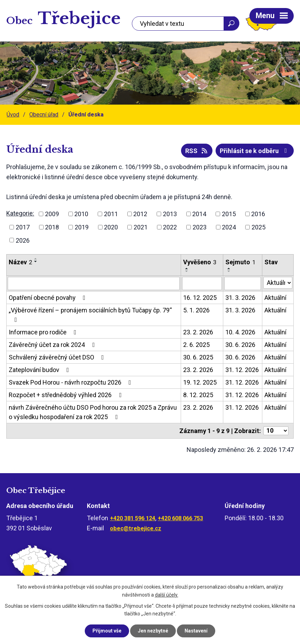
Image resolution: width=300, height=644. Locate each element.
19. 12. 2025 (200, 382)
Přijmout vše (107, 631)
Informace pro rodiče (44, 332)
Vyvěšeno (200, 262)
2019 (82, 227)
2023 (200, 227)
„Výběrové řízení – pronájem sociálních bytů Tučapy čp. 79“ (90, 315)
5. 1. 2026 (196, 310)
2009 (52, 214)
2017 (23, 227)
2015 (229, 214)
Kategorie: (20, 213)
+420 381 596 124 (133, 518)
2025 (258, 227)
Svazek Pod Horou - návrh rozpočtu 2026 (71, 382)
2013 (170, 214)
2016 (258, 214)
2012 (140, 214)
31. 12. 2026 (242, 370)
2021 (141, 227)
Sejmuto (240, 262)
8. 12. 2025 (198, 395)
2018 (52, 227)
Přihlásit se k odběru (255, 151)
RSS (197, 151)
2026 (23, 240)
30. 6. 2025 (198, 357)
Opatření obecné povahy (48, 298)
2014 (199, 214)
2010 (81, 214)
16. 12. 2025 (200, 298)
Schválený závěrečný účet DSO (58, 357)
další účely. (167, 595)
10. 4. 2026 (240, 332)
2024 (229, 227)
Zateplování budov (40, 370)
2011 (111, 214)
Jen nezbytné (153, 631)
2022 (170, 227)
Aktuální (275, 298)
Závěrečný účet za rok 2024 (53, 345)
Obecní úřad (44, 115)
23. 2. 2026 (198, 332)
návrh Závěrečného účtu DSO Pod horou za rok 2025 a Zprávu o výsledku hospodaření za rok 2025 (93, 412)
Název (20, 262)
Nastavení (196, 631)
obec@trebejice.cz (136, 528)
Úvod (13, 115)
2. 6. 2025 (196, 345)
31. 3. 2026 (240, 298)
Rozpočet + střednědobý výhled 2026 (66, 395)
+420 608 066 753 (180, 518)
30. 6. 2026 (240, 345)
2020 (111, 227)
